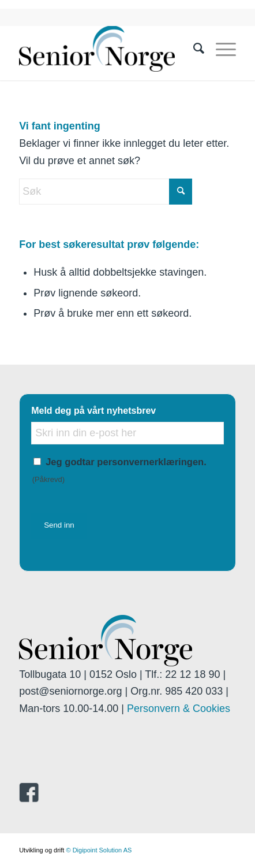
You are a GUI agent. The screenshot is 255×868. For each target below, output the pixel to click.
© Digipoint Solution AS (99, 850)
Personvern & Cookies (179, 709)
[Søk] (193, 49)
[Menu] (220, 49)
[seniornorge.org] (106, 49)
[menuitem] (193, 49)
